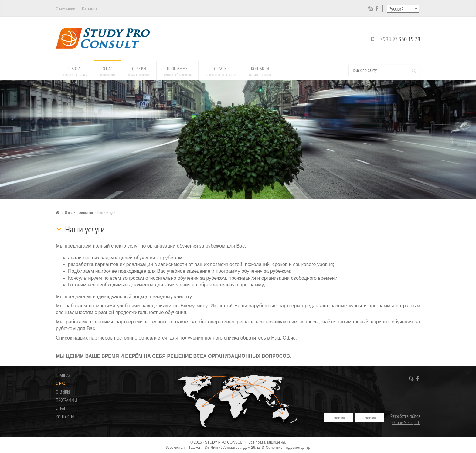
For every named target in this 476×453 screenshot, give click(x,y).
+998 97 (394, 39)
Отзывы (139, 71)
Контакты (260, 71)
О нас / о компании (79, 213)
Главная (75, 71)
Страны (221, 71)
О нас (108, 71)
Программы (177, 71)
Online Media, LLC (406, 423)
